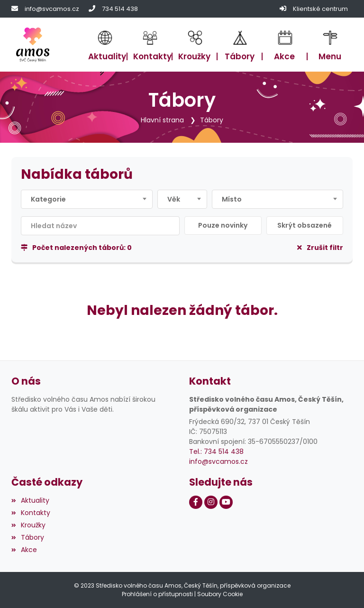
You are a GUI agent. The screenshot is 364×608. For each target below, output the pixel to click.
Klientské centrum (320, 9)
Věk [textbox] (174, 199)
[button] (330, 45)
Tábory (212, 120)
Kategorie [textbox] (48, 199)
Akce (24, 550)
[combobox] (87, 199)
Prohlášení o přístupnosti (157, 594)
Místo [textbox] (232, 199)
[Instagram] (211, 502)
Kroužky (28, 525)
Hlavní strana (162, 120)
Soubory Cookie (220, 594)
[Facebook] (196, 502)
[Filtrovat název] (100, 226)
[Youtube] (226, 502)
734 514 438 (120, 9)
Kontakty (31, 513)
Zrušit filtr (320, 248)
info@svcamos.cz (52, 9)
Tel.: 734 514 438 (216, 451)
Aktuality (30, 500)
